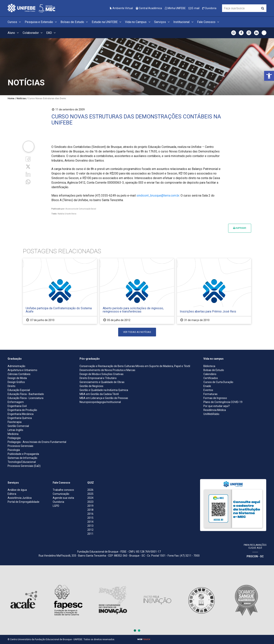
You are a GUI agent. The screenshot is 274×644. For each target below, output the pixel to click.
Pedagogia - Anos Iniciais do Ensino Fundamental (37, 442)
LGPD (56, 506)
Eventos (208, 390)
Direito (12, 386)
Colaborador (33, 33)
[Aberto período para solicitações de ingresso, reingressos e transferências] (137, 291)
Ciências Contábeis (19, 374)
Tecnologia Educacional (22, 462)
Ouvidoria (209, 8)
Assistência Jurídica (20, 498)
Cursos (15, 22)
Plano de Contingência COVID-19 (223, 402)
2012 (90, 530)
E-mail (194, 8)
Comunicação (61, 494)
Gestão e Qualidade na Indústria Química (104, 390)
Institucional (184, 22)
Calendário (210, 374)
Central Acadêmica (149, 8)
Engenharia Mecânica (21, 414)
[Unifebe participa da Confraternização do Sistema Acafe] (60, 291)
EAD (51, 33)
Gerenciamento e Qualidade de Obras (102, 382)
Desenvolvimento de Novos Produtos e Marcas (107, 370)
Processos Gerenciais (20, 446)
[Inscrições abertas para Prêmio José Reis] (214, 291)
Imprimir (240, 228)
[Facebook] (28, 159)
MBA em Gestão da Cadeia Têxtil (99, 394)
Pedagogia (14, 438)
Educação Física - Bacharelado (26, 394)
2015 (90, 518)
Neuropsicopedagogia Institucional (100, 402)
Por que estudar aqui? (217, 406)
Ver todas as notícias (137, 332)
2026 (90, 490)
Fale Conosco (209, 22)
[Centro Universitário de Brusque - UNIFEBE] (31, 8)
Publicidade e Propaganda (23, 454)
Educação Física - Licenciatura (25, 398)
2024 (90, 498)
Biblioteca (209, 366)
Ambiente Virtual (121, 8)
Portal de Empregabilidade (23, 502)
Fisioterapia (15, 422)
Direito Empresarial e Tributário (98, 378)
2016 (90, 514)
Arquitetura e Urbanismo (22, 370)
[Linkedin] (28, 174)
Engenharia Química (20, 418)
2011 (90, 534)
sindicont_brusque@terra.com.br (158, 195)
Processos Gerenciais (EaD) (24, 466)
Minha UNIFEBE (175, 8)
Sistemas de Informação (22, 458)
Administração (16, 366)
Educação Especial (19, 390)
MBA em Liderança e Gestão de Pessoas (104, 398)
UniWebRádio (211, 414)
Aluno (14, 33)
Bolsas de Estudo (75, 22)
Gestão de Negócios (91, 386)
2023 (90, 502)
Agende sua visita (63, 498)
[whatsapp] (28, 182)
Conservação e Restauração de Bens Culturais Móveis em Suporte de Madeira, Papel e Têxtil (135, 366)
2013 (90, 526)
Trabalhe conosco (63, 490)
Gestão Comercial (18, 426)
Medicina (13, 434)
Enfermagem (16, 402)
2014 (90, 522)
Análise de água (17, 490)
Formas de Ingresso (215, 398)
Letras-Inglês (15, 430)
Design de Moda (17, 378)
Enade (207, 386)
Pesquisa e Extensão (41, 22)
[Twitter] (28, 166)
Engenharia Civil (17, 406)
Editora (12, 494)
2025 (90, 494)
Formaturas (210, 394)
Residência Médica (215, 410)
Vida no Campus (138, 22)
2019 (90, 506)
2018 (90, 510)
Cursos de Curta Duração (218, 382)
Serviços (162, 22)
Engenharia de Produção (22, 410)
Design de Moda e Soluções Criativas (102, 374)
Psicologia (14, 450)
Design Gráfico (16, 382)
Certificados (211, 378)
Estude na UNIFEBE (107, 22)
